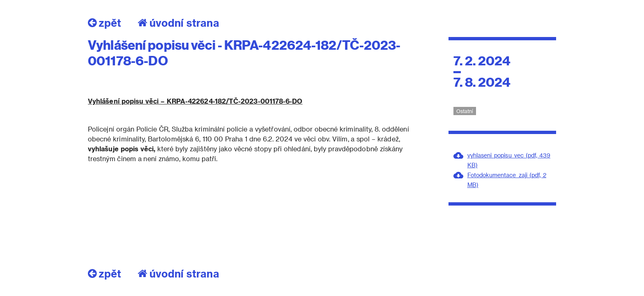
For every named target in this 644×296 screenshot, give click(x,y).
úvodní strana (178, 23)
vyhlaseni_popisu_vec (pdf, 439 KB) (509, 160)
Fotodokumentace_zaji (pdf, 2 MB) (507, 180)
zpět (105, 23)
